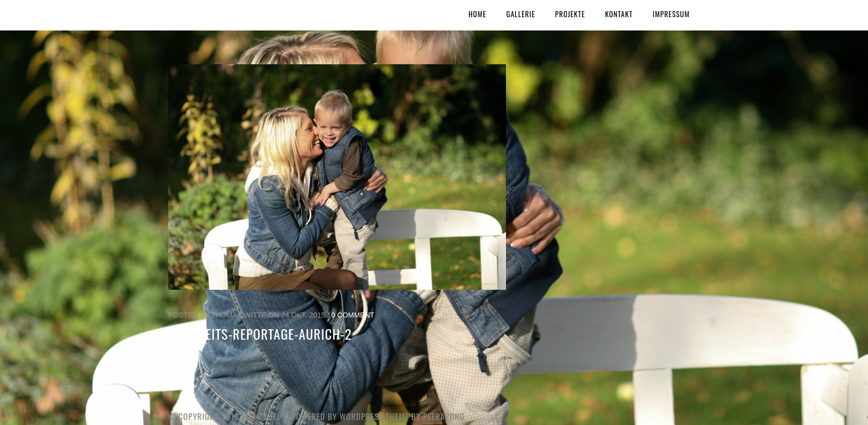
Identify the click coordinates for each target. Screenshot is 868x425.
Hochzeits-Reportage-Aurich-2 (260, 334)
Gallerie (521, 14)
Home (477, 14)
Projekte (570, 14)
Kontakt (619, 14)
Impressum (671, 14)
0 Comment (353, 315)
